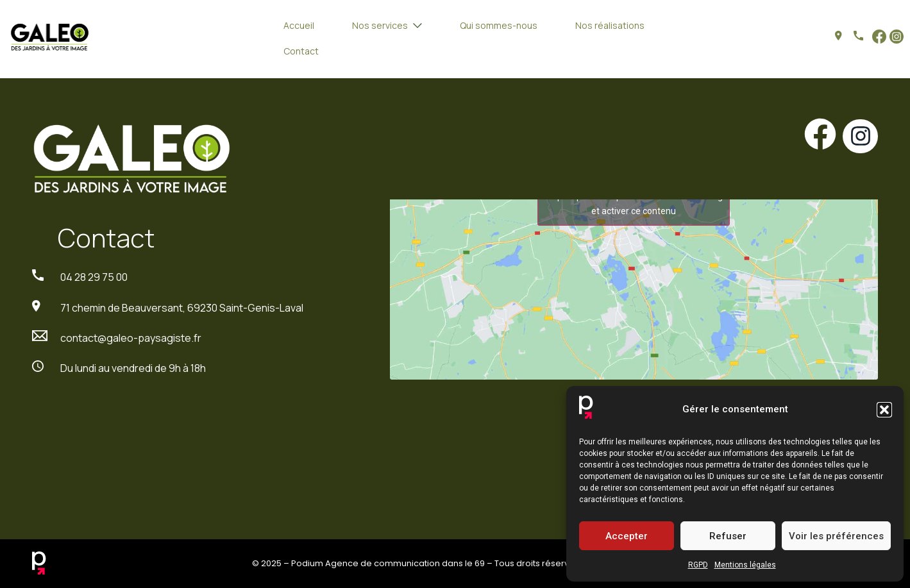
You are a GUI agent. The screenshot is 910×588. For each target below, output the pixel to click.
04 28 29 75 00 (94, 277)
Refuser (728, 536)
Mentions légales (745, 565)
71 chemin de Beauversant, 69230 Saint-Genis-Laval (182, 308)
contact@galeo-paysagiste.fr (131, 338)
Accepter (627, 536)
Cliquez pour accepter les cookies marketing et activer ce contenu (634, 204)
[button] (884, 410)
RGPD (698, 565)
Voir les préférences (836, 536)
